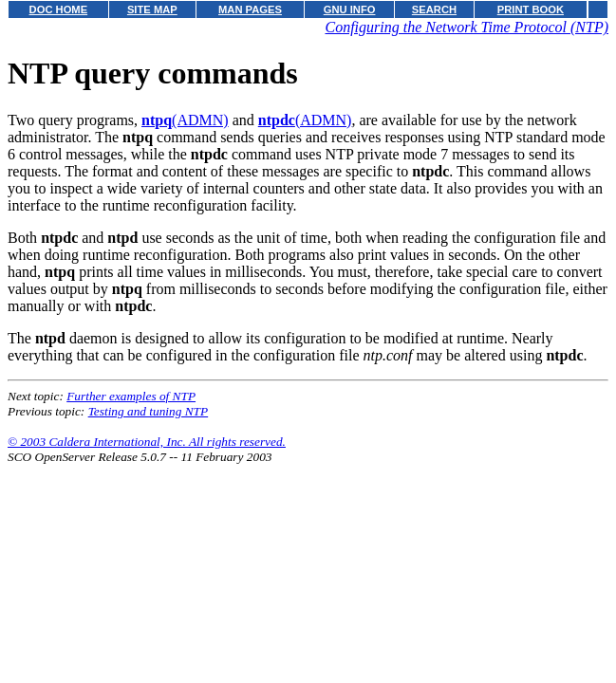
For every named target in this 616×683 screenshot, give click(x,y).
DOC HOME (59, 9)
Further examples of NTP (131, 396)
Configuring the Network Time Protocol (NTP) (467, 27)
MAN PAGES (250, 9)
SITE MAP (152, 9)
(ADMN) (185, 120)
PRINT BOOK (531, 9)
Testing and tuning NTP (149, 411)
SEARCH (434, 9)
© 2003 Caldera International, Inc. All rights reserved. (147, 442)
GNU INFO (350, 9)
